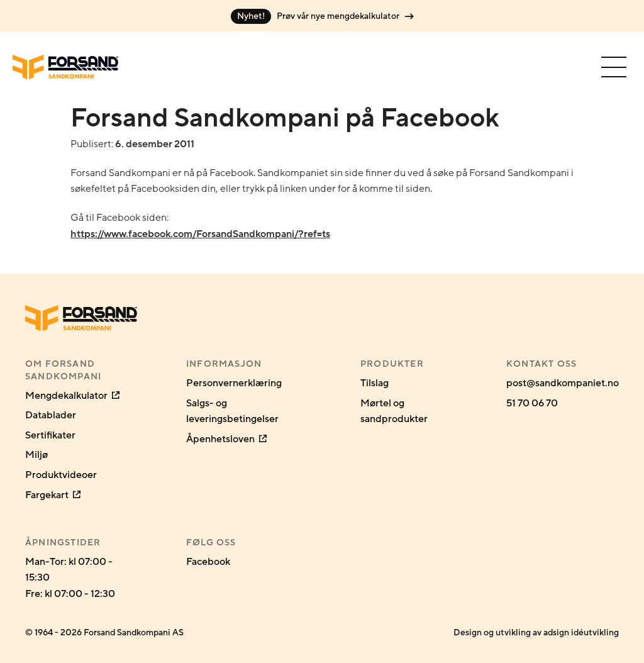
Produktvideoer (61, 475)
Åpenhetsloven (226, 439)
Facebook (208, 562)
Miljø (36, 455)
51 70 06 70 (532, 403)
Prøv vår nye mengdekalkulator (322, 16)
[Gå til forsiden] (65, 67)
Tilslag (375, 383)
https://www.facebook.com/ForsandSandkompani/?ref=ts (200, 234)
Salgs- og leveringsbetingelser (232, 411)
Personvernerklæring (234, 383)
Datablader (51, 415)
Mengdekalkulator (72, 396)
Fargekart (53, 495)
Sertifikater (50, 435)
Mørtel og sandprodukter (394, 411)
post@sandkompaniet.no (563, 383)
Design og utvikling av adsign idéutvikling (536, 632)
